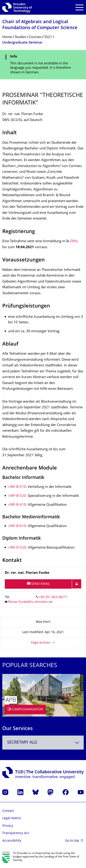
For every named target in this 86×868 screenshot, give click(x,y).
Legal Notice (12, 818)
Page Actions (41, 643)
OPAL (74, 241)
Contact (8, 811)
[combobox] (43, 743)
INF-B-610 (18, 505)
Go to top (72, 841)
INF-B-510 (18, 487)
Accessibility (12, 841)
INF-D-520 (18, 548)
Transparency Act (16, 833)
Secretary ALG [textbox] (22, 743)
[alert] (43, 65)
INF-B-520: (19, 496)
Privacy (8, 826)
